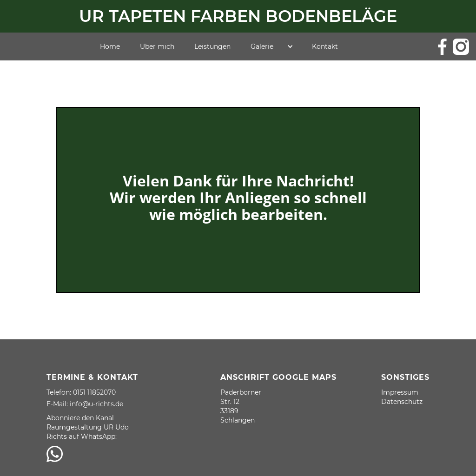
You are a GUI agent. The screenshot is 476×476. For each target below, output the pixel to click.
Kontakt (325, 46)
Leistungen (212, 46)
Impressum (400, 392)
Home (110, 46)
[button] (272, 46)
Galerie (262, 46)
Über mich (157, 46)
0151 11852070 (94, 392)
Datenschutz (402, 402)
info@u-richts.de (96, 404)
